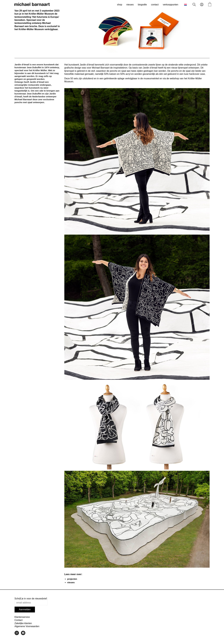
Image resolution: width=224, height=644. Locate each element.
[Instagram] (17, 633)
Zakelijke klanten (23, 623)
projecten (72, 579)
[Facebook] (23, 633)
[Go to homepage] (32, 5)
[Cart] (210, 5)
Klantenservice (22, 617)
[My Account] (202, 5)
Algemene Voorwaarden (27, 626)
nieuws (71, 582)
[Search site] (194, 5)
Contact (19, 620)
